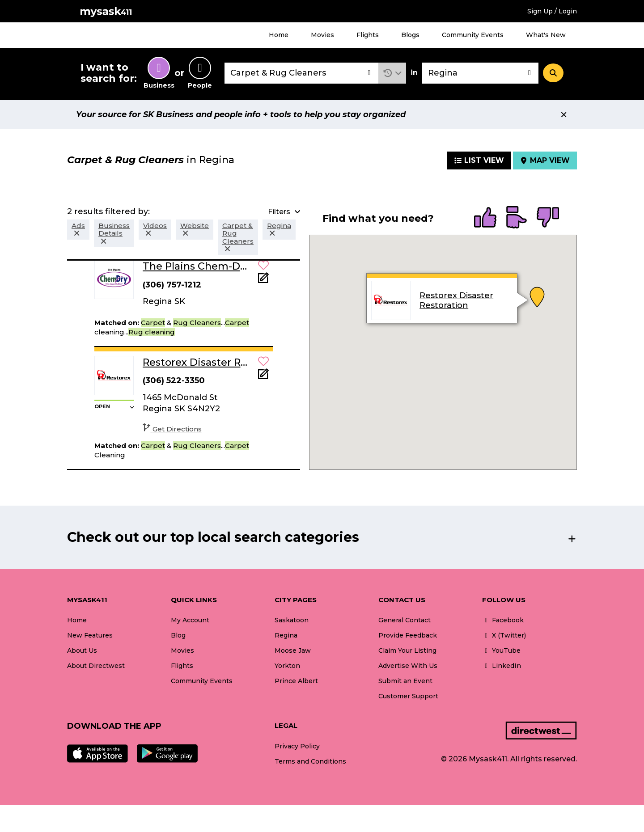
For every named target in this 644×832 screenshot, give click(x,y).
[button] (392, 73)
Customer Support (408, 696)
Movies (322, 35)
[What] (301, 73)
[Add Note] (263, 281)
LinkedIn (502, 666)
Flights (368, 35)
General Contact (405, 620)
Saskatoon (292, 620)
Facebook (503, 620)
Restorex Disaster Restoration (456, 300)
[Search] (553, 73)
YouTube (501, 650)
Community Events (473, 35)
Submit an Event (405, 681)
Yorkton (287, 666)
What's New (546, 35)
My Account (190, 620)
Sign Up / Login (552, 11)
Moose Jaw (293, 650)
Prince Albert (296, 681)
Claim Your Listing (407, 650)
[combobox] (301, 73)
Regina (286, 635)
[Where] (480, 73)
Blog (178, 635)
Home (279, 35)
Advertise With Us (408, 666)
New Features (90, 635)
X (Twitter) (504, 635)
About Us (82, 650)
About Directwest (96, 666)
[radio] (485, 218)
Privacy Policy (297, 746)
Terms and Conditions (310, 761)
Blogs (410, 35)
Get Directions (172, 429)
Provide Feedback (408, 635)
